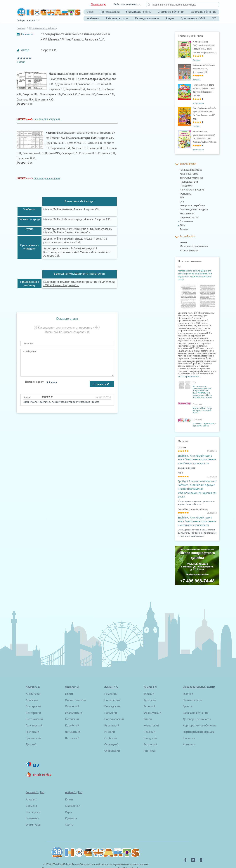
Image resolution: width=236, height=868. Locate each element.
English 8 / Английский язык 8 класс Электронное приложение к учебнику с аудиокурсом (197, 459)
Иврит (69, 683)
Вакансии (189, 727)
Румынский (112, 715)
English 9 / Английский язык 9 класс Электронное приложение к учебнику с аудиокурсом (197, 512)
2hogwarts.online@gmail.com (129, 862)
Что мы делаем (192, 689)
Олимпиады (99, 5)
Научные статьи (188, 218)
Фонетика (185, 194)
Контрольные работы (190, 206)
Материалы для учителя (191, 247)
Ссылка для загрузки (47, 119)
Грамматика (186, 222)
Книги (183, 243)
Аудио (170, 19)
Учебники (93, 19)
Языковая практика (189, 170)
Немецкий (111, 683)
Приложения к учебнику (43, 28)
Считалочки (73, 795)
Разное (183, 230)
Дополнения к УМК (193, 19)
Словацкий (111, 734)
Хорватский (151, 715)
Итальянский (74, 702)
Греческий (32, 721)
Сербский (111, 727)
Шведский (150, 727)
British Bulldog (42, 764)
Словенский (112, 740)
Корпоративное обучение (200, 715)
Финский (149, 696)
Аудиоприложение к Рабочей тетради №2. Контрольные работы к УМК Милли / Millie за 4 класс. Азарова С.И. (77, 252)
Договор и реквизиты (197, 708)
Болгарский (33, 696)
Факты (69, 814)
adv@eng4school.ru (100, 862)
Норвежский (112, 689)
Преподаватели (110, 12)
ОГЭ (182, 202)
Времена (31, 795)
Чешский (149, 721)
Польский (111, 702)
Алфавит (31, 789)
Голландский (34, 715)
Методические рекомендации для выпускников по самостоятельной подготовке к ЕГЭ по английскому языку (203, 392)
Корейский (72, 715)
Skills (182, 226)
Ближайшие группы (139, 12)
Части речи (33, 801)
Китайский (72, 708)
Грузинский (33, 727)
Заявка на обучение (204, 12)
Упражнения (186, 214)
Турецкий (150, 689)
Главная (21, 28)
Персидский (112, 696)
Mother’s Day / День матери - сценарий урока (202, 410)
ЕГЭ (214, 19)
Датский (31, 734)
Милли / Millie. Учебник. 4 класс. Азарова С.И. (72, 210)
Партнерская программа (199, 721)
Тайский (149, 683)
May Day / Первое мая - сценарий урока (204, 425)
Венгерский (33, 702)
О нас (90, 12)
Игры (68, 801)
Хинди (148, 708)
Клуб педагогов (187, 174)
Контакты (189, 734)
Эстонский (150, 734)
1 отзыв (21, 62)
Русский (110, 721)
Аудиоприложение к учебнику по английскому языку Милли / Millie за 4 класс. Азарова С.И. (78, 231)
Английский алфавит (190, 190)
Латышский (73, 721)
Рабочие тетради (117, 19)
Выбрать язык (26, 21)
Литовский (72, 727)
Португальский (114, 708)
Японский (150, 740)
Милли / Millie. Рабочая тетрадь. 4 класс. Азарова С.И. (77, 219)
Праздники (185, 186)
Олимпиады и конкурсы (191, 210)
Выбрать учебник (125, 5)
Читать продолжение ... (189, 377)
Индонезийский (75, 689)
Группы (188, 696)
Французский (152, 702)
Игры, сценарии (188, 251)
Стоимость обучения (171, 12)
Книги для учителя (147, 19)
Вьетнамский (34, 708)
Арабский (32, 689)
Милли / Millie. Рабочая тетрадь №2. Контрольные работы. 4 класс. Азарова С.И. (75, 241)
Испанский (72, 696)
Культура (71, 808)
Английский (34, 683)
